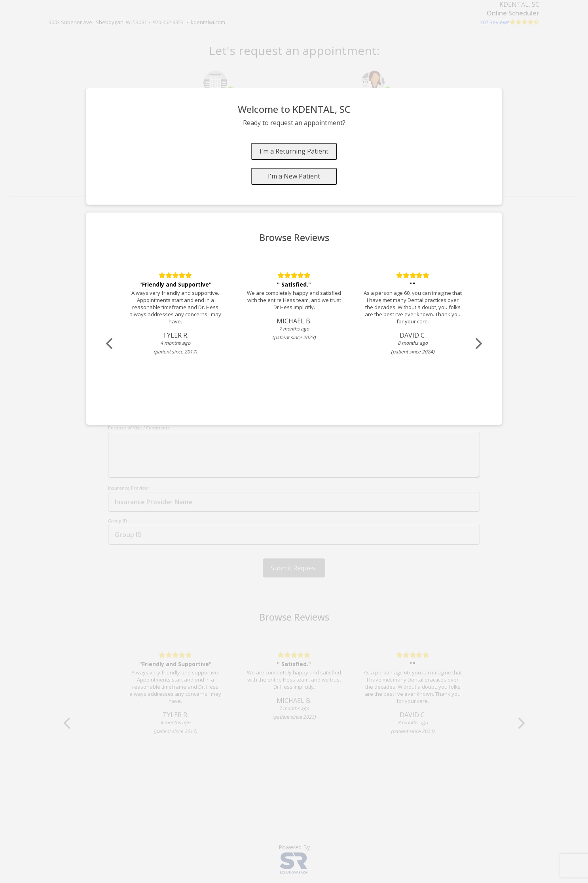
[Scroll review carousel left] (110, 344)
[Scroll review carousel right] (478, 344)
